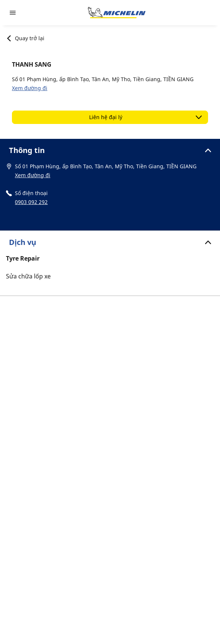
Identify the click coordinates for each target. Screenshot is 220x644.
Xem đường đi (30, 88)
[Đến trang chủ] (117, 13)
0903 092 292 (31, 202)
